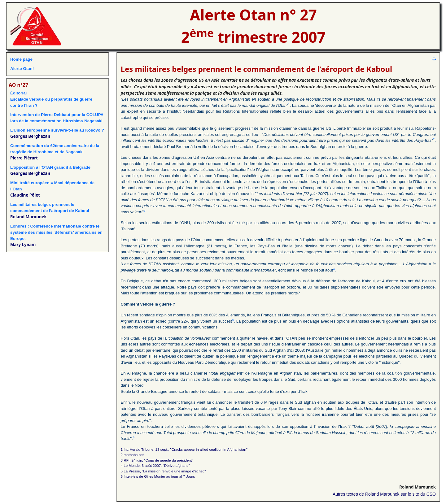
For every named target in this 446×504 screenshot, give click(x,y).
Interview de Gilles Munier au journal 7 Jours (159, 476)
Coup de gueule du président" (169, 460)
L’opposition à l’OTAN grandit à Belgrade (50, 167)
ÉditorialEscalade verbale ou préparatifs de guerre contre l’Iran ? (51, 99)
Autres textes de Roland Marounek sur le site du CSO (384, 494)
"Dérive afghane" (176, 465)
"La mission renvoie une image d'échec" (174, 471)
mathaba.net (134, 455)
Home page (21, 59)
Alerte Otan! (22, 69)
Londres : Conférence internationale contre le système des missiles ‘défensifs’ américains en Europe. (56, 232)
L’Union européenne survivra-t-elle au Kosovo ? (57, 130)
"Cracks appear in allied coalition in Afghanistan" (209, 449)
